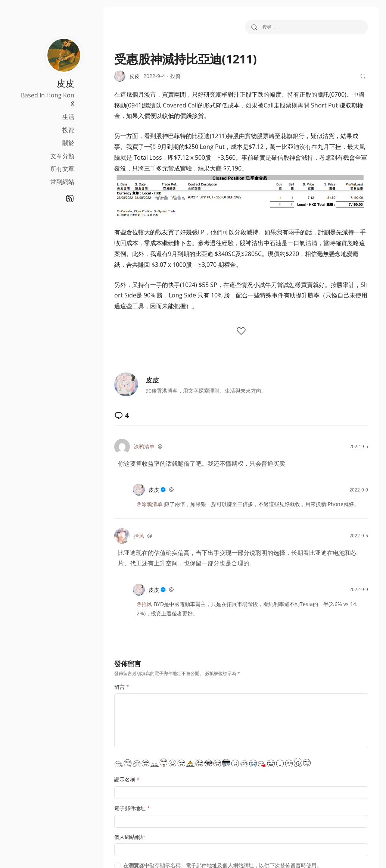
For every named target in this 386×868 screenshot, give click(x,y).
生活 (68, 117)
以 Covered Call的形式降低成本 (197, 105)
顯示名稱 (127, 779)
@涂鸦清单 (150, 504)
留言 (122, 687)
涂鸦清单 (144, 447)
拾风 (139, 536)
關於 (68, 143)
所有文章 (62, 169)
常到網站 (62, 182)
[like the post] (241, 332)
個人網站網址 (130, 837)
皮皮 (152, 380)
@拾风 (144, 604)
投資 (68, 130)
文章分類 (62, 156)
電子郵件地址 (132, 808)
